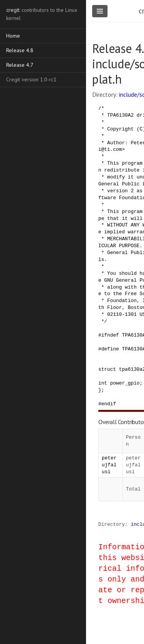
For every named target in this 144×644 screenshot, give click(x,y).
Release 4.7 (20, 65)
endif (109, 404)
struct (107, 369)
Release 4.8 (20, 50)
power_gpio (125, 383)
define (110, 349)
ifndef (110, 335)
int (103, 383)
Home (13, 36)
